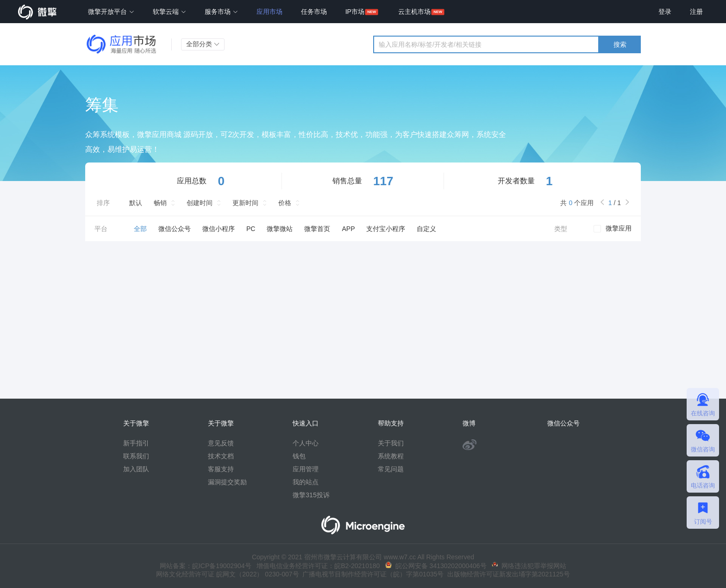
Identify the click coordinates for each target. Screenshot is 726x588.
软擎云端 (169, 12)
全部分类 (203, 44)
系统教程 (391, 456)
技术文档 (221, 456)
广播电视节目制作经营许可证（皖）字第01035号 (372, 574)
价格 (285, 203)
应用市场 (269, 12)
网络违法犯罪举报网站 (529, 566)
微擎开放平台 (111, 12)
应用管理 (306, 469)
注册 (696, 12)
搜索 (620, 44)
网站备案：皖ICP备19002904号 (206, 566)
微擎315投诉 (311, 495)
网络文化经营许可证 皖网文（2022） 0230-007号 (227, 574)
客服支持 (221, 469)
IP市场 (355, 12)
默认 (136, 203)
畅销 (160, 203)
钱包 (299, 456)
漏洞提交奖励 (227, 482)
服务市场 (221, 12)
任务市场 (314, 12)
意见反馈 (221, 443)
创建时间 (200, 203)
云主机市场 (414, 12)
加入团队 (136, 469)
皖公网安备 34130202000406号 (436, 566)
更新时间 (245, 203)
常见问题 (391, 469)
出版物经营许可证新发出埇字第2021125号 (507, 574)
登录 (665, 12)
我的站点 (306, 482)
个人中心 (306, 443)
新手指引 (136, 443)
